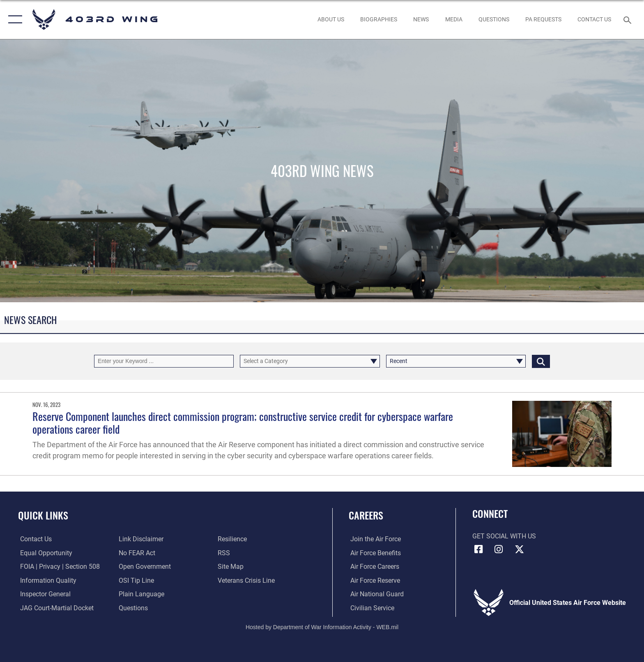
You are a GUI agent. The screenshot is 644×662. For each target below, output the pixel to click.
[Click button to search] (541, 361)
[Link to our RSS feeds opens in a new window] (224, 553)
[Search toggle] (629, 20)
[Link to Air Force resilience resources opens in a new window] (233, 539)
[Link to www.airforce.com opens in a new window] (374, 539)
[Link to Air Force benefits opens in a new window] (374, 553)
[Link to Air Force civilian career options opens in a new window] (371, 608)
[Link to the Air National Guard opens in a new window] (375, 594)
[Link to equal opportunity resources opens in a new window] (44, 553)
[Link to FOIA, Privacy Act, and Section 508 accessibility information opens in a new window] (58, 567)
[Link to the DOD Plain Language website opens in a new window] (141, 594)
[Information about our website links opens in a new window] (141, 539)
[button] (13, 20)
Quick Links (43, 515)
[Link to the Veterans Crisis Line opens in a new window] (247, 580)
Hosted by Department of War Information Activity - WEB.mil (322, 627)
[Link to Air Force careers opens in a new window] (373, 567)
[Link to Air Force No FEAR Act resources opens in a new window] (137, 553)
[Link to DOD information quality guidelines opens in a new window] (46, 580)
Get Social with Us (504, 536)
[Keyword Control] (164, 361)
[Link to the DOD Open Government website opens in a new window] (144, 567)
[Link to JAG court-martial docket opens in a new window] (55, 608)
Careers (366, 515)
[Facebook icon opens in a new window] (478, 549)
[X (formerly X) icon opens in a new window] (519, 549)
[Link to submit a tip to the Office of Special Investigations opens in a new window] (136, 580)
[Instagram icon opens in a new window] (499, 549)
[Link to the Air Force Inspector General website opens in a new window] (43, 594)
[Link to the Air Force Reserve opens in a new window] (374, 580)
